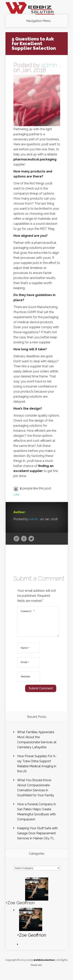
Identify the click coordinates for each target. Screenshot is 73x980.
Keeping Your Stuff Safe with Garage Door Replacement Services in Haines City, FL (37, 838)
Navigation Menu (38, 21)
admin (49, 65)
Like (16, 495)
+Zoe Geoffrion (20, 907)
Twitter (31, 539)
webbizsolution (44, 965)
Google (16, 539)
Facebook (24, 539)
